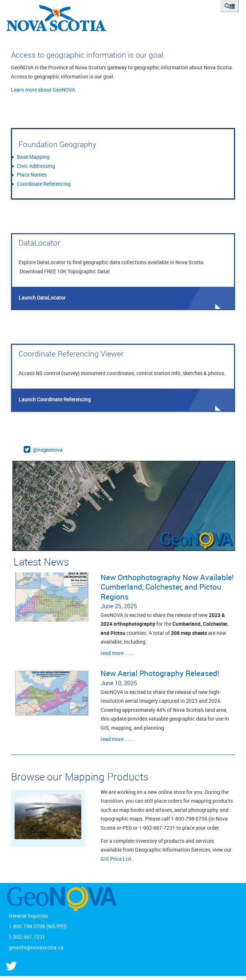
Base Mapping (33, 157)
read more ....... (118, 653)
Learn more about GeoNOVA (43, 90)
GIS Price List (116, 859)
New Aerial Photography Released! (160, 673)
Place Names (32, 175)
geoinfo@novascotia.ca (36, 947)
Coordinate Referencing (44, 184)
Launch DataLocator (42, 298)
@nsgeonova (48, 450)
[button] (230, 6)
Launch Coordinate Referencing (55, 399)
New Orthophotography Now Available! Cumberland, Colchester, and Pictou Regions (167, 587)
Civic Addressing (36, 166)
